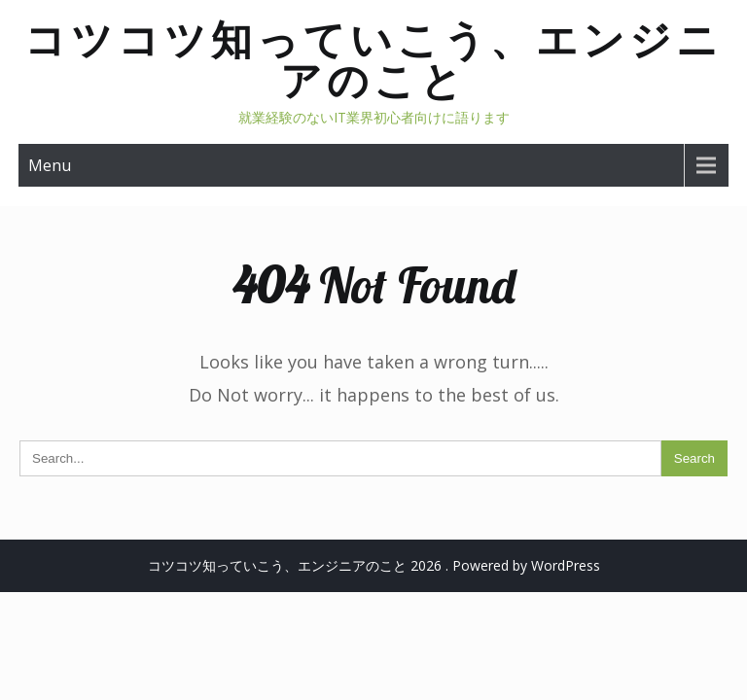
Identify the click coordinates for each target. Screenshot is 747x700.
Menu (50, 165)
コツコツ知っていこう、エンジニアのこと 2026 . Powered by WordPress (374, 565)
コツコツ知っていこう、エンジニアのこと (373, 60)
